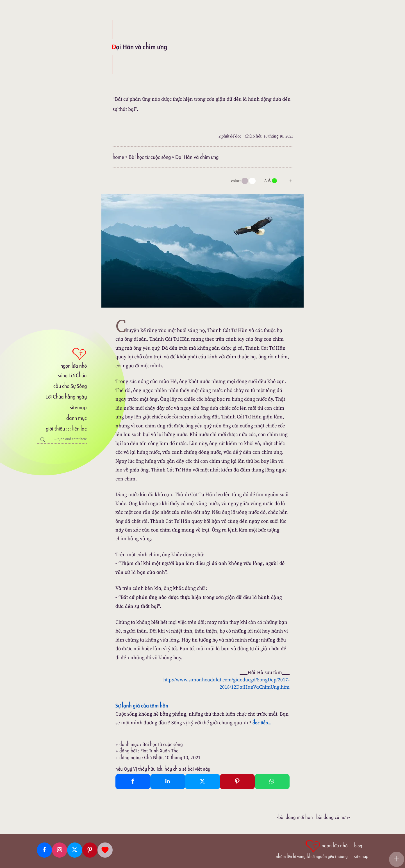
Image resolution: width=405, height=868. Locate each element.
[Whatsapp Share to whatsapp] (272, 782)
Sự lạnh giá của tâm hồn (142, 706)
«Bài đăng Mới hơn (295, 817)
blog (358, 846)
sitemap (78, 407)
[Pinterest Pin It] (237, 782)
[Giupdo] (105, 850)
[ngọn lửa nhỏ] (62, 358)
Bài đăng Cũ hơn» (333, 817)
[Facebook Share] (133, 782)
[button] (397, 859)
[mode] (245, 181)
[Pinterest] (90, 850)
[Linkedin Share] (168, 782)
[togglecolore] (252, 181)
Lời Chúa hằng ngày (66, 397)
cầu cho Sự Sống (70, 386)
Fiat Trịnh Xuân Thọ (160, 751)
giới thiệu (55, 429)
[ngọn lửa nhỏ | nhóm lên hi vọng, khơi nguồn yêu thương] (312, 849)
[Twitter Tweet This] (202, 782)
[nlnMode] (279, 180)
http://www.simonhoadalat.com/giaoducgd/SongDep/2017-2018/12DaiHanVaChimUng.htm (226, 683)
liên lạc (79, 429)
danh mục (77, 418)
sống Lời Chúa (72, 375)
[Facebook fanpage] (44, 850)
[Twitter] (75, 850)
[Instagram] (60, 850)
